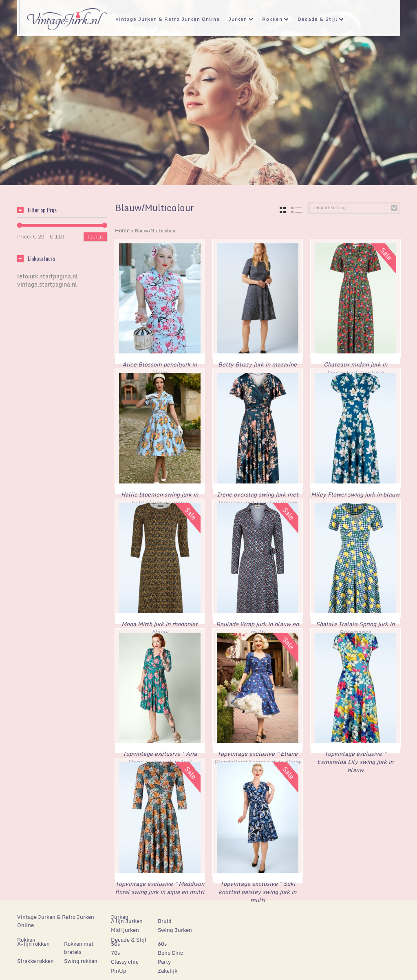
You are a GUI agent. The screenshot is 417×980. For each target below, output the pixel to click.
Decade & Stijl (318, 20)
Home (122, 230)
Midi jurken (125, 925)
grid (283, 210)
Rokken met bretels (79, 943)
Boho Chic (170, 948)
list (297, 210)
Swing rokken (81, 956)
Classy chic (125, 957)
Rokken (272, 20)
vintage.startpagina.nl (47, 284)
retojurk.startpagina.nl (47, 276)
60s (162, 939)
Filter (95, 237)
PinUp (119, 966)
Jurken (238, 20)
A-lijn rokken (33, 939)
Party (164, 957)
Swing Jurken (175, 925)
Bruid (165, 916)
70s (115, 948)
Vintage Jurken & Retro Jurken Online (168, 19)
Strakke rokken (35, 956)
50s (115, 939)
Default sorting (330, 207)
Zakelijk (168, 966)
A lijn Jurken (127, 916)
